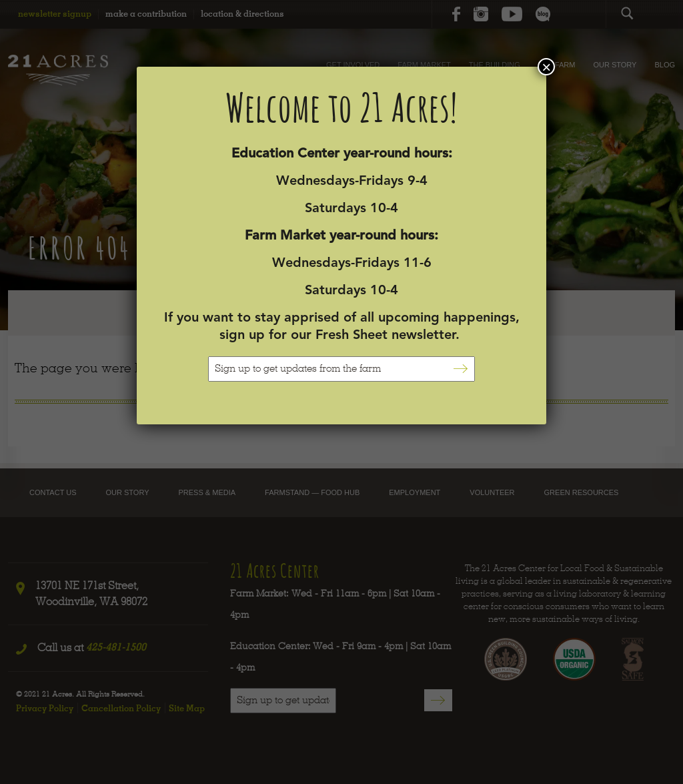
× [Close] (546, 67)
